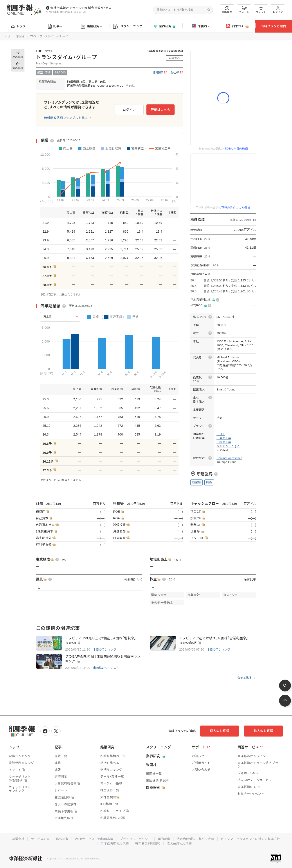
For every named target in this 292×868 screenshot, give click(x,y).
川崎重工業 (224, 442)
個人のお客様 (220, 731)
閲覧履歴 (227, 10)
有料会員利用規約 (148, 843)
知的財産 (164, 839)
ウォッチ (261, 10)
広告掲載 (62, 839)
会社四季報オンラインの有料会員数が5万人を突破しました (83, 8)
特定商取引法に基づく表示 (195, 839)
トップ (19, 26)
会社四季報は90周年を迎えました (66, 12)
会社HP (177, 73)
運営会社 (18, 839)
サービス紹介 (40, 839)
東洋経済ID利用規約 (115, 843)
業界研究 (164, 26)
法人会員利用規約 (179, 843)
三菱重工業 (224, 438)
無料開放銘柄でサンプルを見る (66, 118)
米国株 (201, 26)
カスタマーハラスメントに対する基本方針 (250, 839)
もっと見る (244, 678)
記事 (55, 26)
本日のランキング (105, 650)
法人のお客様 (263, 731)
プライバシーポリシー (136, 839)
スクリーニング (128, 26)
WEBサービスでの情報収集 (94, 839)
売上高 (48, 317)
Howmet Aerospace (229, 458)
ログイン (278, 10)
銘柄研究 (91, 26)
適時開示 (160, 73)
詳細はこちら (160, 110)
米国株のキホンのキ (106, 668)
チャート (244, 10)
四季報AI (237, 26)
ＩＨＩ (221, 434)
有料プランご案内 (274, 26)
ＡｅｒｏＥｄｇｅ (228, 446)
